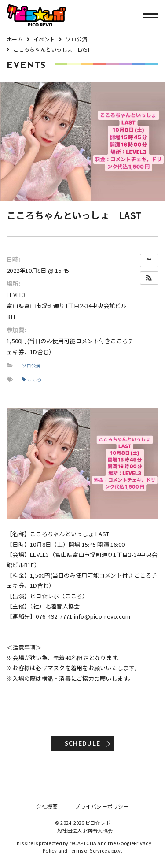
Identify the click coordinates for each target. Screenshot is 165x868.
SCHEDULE (82, 744)
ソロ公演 (31, 365)
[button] (149, 278)
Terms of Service (88, 850)
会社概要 (47, 806)
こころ (32, 379)
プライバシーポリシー (102, 806)
